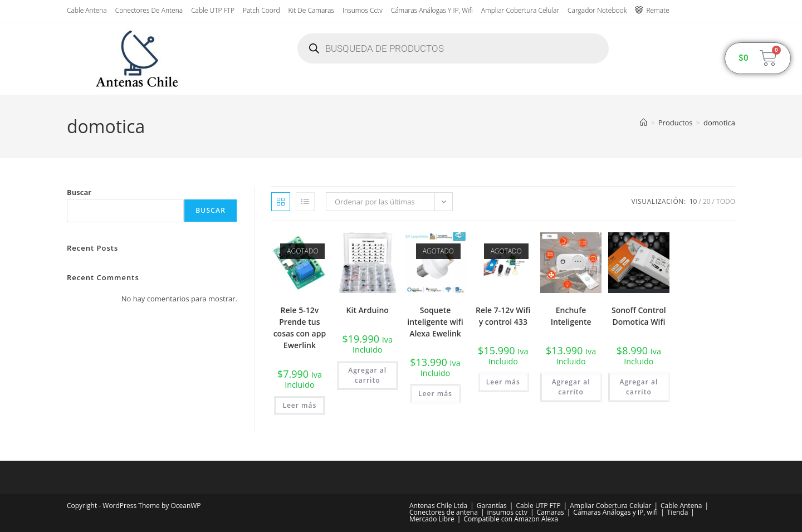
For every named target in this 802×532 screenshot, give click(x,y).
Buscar (79, 192)
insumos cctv (363, 10)
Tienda (678, 512)
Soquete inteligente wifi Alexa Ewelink (435, 322)
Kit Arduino (368, 310)
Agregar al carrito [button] (367, 375)
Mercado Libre (432, 519)
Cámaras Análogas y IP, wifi (432, 10)
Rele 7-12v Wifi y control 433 (503, 316)
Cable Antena (87, 10)
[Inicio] (644, 123)
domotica (719, 123)
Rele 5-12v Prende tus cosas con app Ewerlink (300, 328)
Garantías (492, 506)
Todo (726, 201)
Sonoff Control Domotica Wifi (639, 316)
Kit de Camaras (311, 10)
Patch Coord (261, 10)
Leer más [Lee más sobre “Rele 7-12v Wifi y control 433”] (503, 382)
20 (707, 201)
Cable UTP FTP (213, 10)
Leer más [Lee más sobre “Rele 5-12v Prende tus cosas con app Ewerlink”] (299, 405)
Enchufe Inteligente (571, 316)
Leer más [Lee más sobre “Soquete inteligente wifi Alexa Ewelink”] (435, 394)
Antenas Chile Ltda (438, 506)
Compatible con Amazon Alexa (511, 519)
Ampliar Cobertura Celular (520, 10)
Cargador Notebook (597, 10)
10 (693, 201)
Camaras (550, 512)
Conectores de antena (149, 10)
